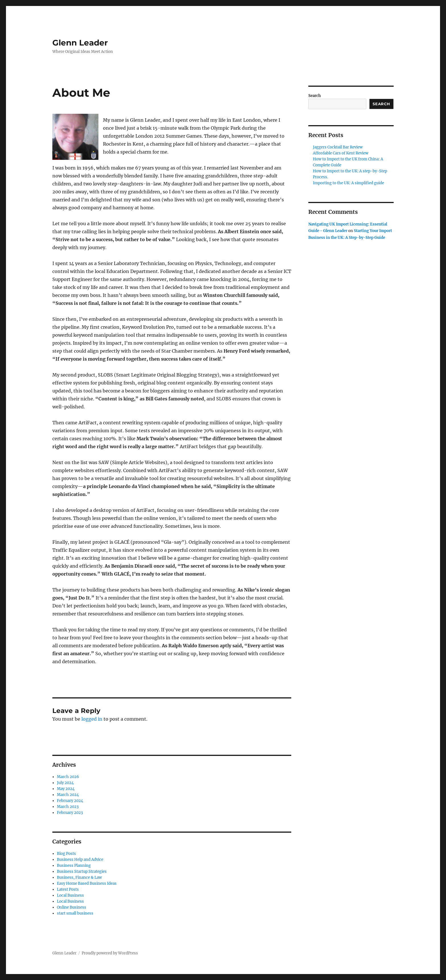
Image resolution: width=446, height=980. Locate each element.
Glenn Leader (80, 43)
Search (315, 96)
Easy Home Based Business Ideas (87, 883)
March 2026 (68, 777)
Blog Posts (66, 854)
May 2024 (66, 789)
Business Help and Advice (80, 860)
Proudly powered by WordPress (110, 953)
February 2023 (70, 813)
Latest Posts (68, 889)
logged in (92, 719)
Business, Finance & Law (79, 877)
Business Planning (74, 866)
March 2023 (68, 807)
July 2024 (65, 783)
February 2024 (70, 801)
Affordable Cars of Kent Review (341, 153)
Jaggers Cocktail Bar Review (338, 147)
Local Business (70, 895)
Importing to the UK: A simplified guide (348, 183)
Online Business (72, 907)
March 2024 (68, 795)
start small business (75, 913)
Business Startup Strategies (82, 872)
